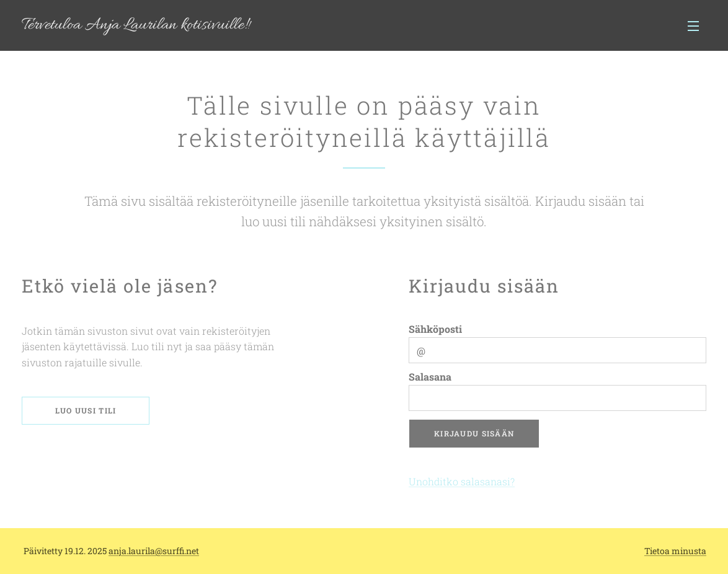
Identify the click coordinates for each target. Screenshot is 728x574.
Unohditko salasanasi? (462, 481)
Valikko (693, 26)
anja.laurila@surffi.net (154, 551)
